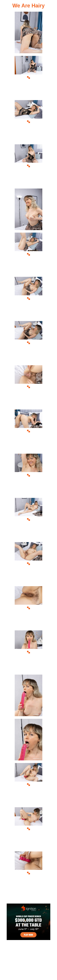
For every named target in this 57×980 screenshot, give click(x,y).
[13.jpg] (28, 564)
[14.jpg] (28, 608)
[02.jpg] (28, 78)
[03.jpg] (28, 122)
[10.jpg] (28, 431)
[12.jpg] (28, 520)
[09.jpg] (28, 387)
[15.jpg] (28, 652)
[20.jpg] (28, 873)
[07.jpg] (28, 298)
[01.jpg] (28, 33)
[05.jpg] (28, 210)
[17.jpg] (28, 740)
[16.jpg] (28, 696)
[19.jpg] (28, 829)
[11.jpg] (28, 475)
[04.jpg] (28, 166)
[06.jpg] (28, 254)
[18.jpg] (28, 785)
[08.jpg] (28, 343)
